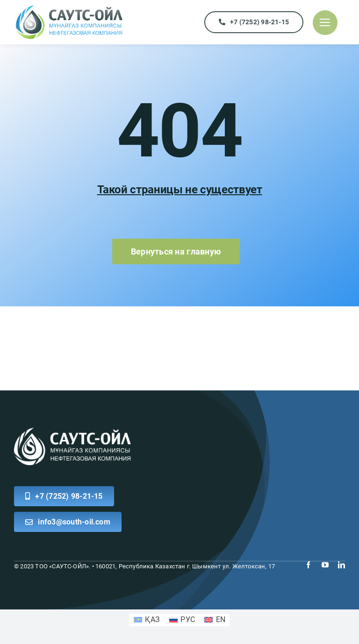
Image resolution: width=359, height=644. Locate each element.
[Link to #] (325, 23)
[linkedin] (341, 565)
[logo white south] (72, 431)
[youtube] (325, 565)
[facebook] (308, 565)
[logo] (69, 8)
